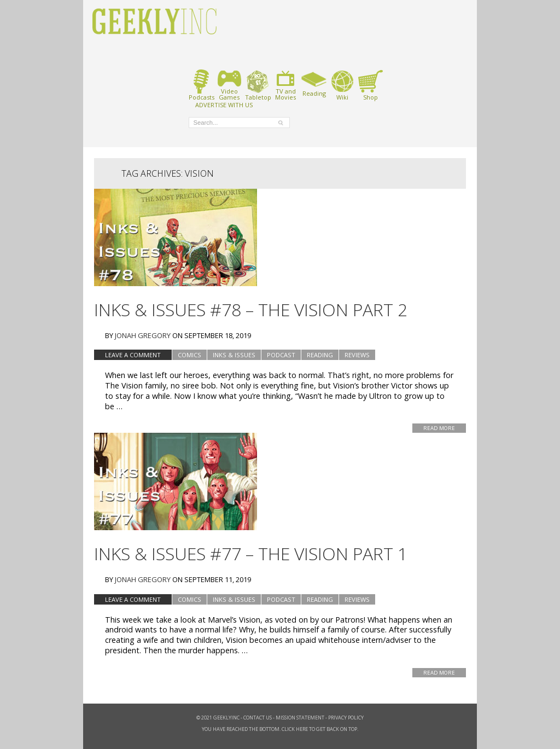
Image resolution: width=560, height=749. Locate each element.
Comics (189, 355)
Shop (371, 85)
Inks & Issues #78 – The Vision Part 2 (251, 309)
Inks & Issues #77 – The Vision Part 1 (251, 553)
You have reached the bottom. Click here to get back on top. (280, 729)
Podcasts (202, 85)
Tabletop (258, 85)
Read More (439, 428)
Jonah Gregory (143, 335)
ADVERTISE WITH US (224, 104)
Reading (314, 83)
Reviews (357, 355)
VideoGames (229, 85)
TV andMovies (285, 85)
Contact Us (258, 718)
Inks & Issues (234, 355)
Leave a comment (133, 355)
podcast (281, 355)
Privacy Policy (346, 718)
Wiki (342, 85)
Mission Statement (300, 718)
